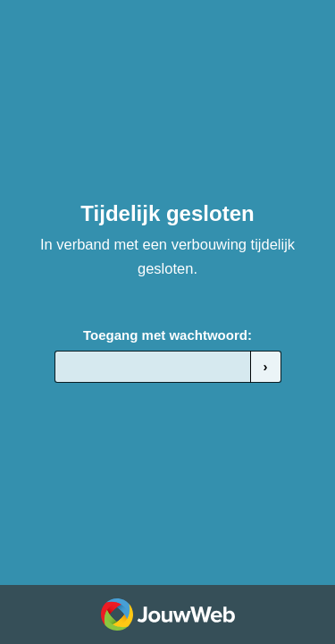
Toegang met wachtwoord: (167, 335)
